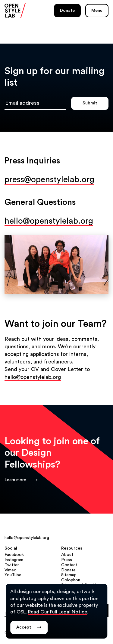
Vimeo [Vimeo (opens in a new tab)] (11, 570)
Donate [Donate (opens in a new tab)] (67, 11)
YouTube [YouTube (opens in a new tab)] (13, 575)
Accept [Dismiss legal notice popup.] (29, 628)
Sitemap (69, 575)
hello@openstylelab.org (49, 221)
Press (67, 560)
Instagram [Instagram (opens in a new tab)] (14, 560)
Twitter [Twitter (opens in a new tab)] (12, 565)
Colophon (71, 580)
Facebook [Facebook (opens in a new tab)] (14, 555)
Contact (69, 565)
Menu (97, 11)
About (67, 555)
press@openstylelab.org (49, 179)
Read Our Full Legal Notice (58, 612)
